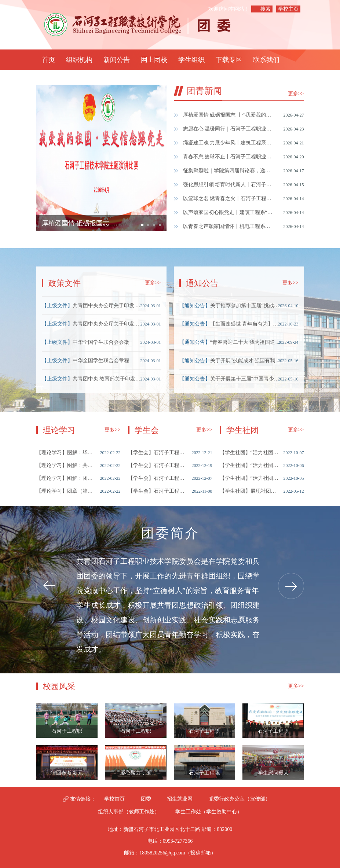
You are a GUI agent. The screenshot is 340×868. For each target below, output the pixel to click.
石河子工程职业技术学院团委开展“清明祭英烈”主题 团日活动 (204, 733)
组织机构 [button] (79, 60)
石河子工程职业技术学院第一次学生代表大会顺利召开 (158, 478)
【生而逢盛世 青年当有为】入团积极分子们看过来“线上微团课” (246, 324)
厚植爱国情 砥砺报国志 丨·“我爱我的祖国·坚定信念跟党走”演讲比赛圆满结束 (229, 115)
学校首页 (114, 799)
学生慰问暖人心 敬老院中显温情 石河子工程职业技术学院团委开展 (273, 775)
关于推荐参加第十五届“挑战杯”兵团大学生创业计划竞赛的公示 (246, 306)
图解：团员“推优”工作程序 (66, 478)
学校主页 (288, 9)
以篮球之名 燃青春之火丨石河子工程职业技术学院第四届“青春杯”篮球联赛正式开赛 (229, 198)
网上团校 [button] (154, 60)
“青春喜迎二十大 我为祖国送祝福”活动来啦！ (246, 342)
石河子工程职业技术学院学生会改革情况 (158, 465)
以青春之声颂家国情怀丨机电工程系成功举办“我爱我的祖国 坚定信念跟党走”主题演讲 (229, 226)
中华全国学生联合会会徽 (101, 342)
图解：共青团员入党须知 (66, 465)
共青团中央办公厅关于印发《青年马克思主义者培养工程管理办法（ (108, 324)
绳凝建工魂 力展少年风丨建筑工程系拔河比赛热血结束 (229, 143)
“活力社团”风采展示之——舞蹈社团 (249, 465)
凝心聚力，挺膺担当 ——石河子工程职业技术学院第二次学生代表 (136, 775)
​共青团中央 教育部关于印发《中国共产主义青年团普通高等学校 (108, 379)
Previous (49, 586)
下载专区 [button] (229, 60)
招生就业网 (180, 799)
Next (291, 586)
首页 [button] (48, 60)
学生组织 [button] (191, 60)
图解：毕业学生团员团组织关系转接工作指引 (66, 453)
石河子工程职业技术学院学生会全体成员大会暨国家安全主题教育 (136, 733)
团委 (146, 799)
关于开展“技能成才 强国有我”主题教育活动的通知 (246, 361)
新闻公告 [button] (117, 60)
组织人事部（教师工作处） (129, 812)
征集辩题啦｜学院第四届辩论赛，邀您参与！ (229, 171)
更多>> (296, 94)
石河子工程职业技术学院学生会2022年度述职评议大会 (158, 453)
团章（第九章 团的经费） (66, 491)
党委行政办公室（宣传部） (240, 799)
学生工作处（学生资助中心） (209, 812)
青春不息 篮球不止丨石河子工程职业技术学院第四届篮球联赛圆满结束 (229, 157)
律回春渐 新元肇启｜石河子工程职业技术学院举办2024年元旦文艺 (67, 775)
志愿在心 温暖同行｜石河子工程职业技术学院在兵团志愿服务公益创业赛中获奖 (229, 129)
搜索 (266, 9)
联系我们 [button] (266, 60)
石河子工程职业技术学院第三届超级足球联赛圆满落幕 (67, 733)
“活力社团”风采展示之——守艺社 (249, 453)
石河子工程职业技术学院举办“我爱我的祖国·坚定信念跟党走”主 (273, 733)
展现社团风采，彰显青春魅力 (249, 491)
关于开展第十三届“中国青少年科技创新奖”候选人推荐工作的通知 (246, 379)
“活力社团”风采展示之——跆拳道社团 (249, 478)
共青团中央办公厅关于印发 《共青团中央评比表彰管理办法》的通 (108, 306)
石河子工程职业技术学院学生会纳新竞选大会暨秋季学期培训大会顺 (158, 491)
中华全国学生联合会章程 (101, 361)
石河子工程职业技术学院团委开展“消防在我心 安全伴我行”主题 (204, 775)
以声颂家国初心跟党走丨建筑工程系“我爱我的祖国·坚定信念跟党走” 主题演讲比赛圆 (229, 212)
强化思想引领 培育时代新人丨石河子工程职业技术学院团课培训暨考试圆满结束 (229, 185)
